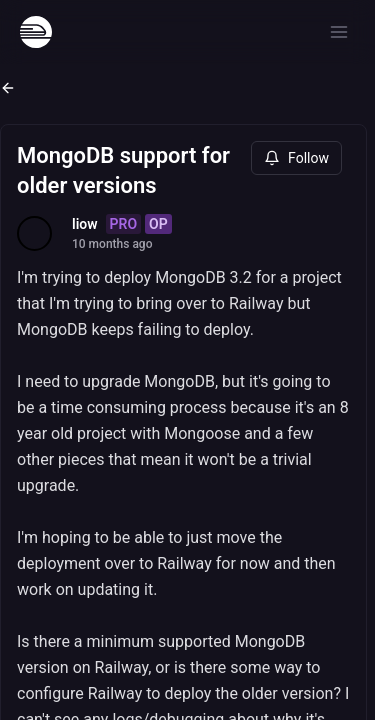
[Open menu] (339, 32)
